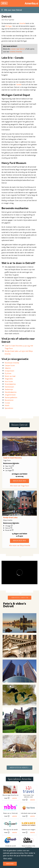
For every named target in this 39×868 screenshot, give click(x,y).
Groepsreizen (9, 371)
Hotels (7, 405)
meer (7, 798)
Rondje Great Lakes (10, 517)
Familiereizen (9, 387)
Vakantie (8, 368)
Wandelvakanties (11, 392)
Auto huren (9, 381)
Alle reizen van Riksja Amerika (20, 545)
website (14, 798)
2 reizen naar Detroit (18, 49)
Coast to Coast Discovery (12, 458)
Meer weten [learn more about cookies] (8, 858)
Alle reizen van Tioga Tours (20, 486)
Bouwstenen (9, 400)
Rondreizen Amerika (12, 363)
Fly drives (8, 373)
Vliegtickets (9, 379)
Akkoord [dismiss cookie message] (10, 864)
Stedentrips (9, 389)
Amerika (22, 23)
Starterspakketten (11, 397)
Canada (19, 84)
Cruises (7, 403)
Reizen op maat (10, 376)
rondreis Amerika (16, 52)
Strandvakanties (10, 384)
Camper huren (10, 365)
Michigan (9, 26)
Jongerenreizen (10, 395)
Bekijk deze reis (19, 481)
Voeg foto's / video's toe (20, 597)
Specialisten (9, 408)
